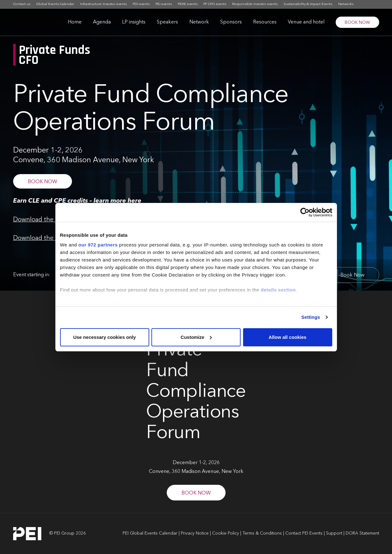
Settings (311, 317)
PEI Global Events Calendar (150, 533)
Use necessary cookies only (104, 337)
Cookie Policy (226, 533)
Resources (265, 22)
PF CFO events (215, 4)
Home (75, 22)
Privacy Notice (195, 533)
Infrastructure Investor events (103, 4)
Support (334, 533)
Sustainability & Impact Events (308, 4)
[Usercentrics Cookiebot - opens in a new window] (305, 212)
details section (278, 290)
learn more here (117, 201)
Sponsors (231, 22)
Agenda (102, 22)
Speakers (167, 22)
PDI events (141, 4)
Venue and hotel (306, 22)
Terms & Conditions (262, 533)
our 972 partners (98, 245)
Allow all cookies (288, 337)
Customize (196, 337)
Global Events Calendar (55, 4)
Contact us (22, 4)
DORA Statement (362, 533)
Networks (346, 4)
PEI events (164, 4)
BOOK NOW (357, 23)
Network (199, 22)
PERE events (188, 4)
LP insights (134, 22)
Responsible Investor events (255, 4)
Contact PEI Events (304, 533)
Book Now (352, 275)
